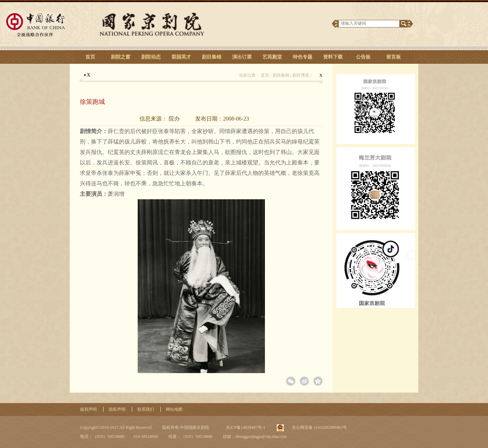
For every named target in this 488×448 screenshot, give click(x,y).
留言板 (394, 57)
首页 (90, 57)
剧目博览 (301, 75)
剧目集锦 (212, 57)
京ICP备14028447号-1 (245, 427)
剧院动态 (151, 57)
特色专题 (303, 57)
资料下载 (333, 57)
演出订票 (242, 57)
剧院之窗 (121, 57)
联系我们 (146, 409)
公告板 (363, 57)
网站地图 (174, 409)
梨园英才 (181, 57)
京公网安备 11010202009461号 (319, 427)
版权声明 (89, 409)
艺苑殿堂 (272, 57)
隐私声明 (117, 409)
